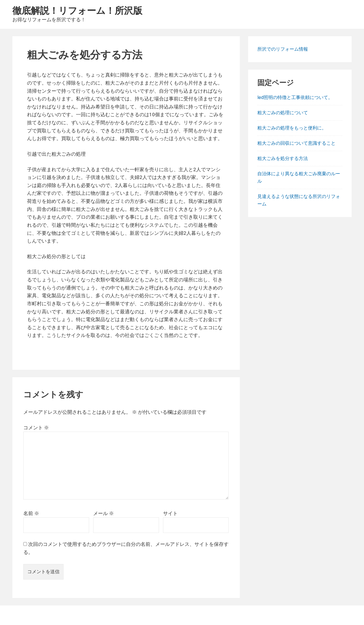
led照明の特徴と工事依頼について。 (295, 97)
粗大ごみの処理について (283, 113)
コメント (36, 428)
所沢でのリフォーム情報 (283, 49)
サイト (170, 513)
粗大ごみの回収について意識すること (296, 143)
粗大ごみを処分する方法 (283, 158)
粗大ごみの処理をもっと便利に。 (292, 128)
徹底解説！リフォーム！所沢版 (77, 10)
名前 (31, 513)
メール (104, 513)
